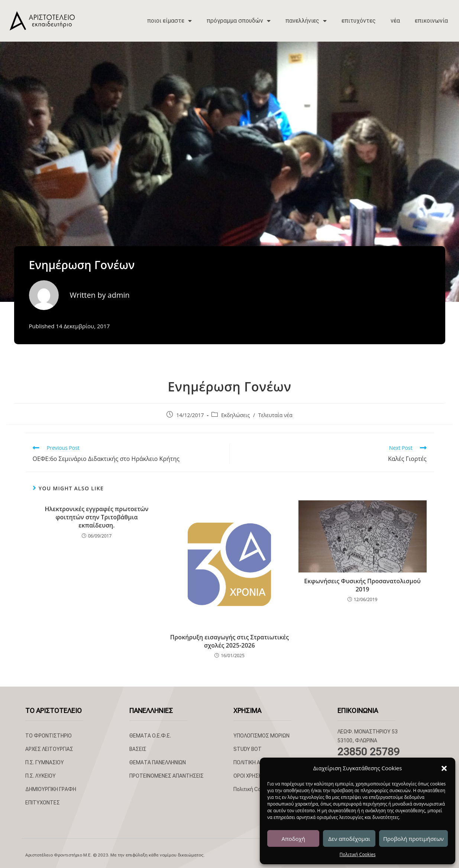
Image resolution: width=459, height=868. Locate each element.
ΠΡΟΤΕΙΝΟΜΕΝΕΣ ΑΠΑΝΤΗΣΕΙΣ (167, 776)
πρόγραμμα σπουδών (239, 21)
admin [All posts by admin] (119, 295)
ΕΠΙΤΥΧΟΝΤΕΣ (43, 803)
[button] (444, 768)
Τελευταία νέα (275, 415)
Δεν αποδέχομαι (349, 839)
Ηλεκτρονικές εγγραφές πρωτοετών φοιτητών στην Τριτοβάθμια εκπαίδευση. (97, 517)
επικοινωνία (431, 21)
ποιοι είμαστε (169, 21)
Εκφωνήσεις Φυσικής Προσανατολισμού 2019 (362, 585)
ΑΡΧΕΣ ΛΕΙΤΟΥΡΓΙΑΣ (49, 749)
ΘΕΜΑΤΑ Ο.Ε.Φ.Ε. (150, 736)
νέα (395, 21)
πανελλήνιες (306, 21)
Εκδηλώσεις (235, 415)
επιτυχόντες (359, 21)
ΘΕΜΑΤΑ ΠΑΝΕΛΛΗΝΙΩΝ (158, 762)
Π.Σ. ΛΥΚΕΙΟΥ (41, 776)
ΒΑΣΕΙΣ (138, 749)
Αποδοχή (293, 839)
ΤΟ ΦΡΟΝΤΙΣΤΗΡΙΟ (49, 736)
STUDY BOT (248, 749)
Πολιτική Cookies (358, 854)
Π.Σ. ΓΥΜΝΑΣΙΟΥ (45, 762)
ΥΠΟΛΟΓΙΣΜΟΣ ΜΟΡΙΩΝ (261, 736)
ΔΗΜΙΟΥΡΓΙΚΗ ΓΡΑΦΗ (51, 789)
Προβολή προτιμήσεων (413, 839)
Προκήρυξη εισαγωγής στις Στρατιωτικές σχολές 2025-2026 (229, 641)
